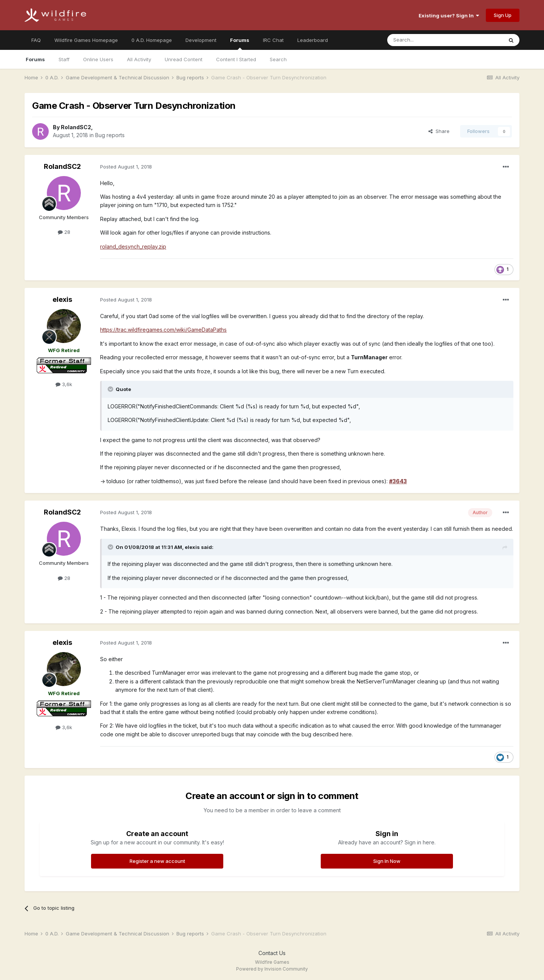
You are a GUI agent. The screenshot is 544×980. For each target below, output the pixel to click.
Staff (64, 59)
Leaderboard (313, 40)
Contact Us (272, 953)
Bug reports (110, 135)
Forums (240, 43)
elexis (62, 299)
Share (439, 131)
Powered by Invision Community (272, 969)
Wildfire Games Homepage (86, 40)
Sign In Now (387, 861)
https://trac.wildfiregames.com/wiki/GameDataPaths (163, 330)
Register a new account (157, 861)
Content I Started (236, 59)
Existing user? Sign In (449, 15)
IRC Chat (273, 40)
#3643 (398, 481)
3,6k (64, 384)
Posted (126, 167)
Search (278, 59)
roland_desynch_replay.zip (133, 247)
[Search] (426, 40)
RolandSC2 (76, 127)
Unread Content (184, 59)
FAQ (36, 40)
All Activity (139, 59)
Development (201, 40)
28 (64, 232)
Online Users (98, 59)
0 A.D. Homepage (152, 40)
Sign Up (503, 15)
